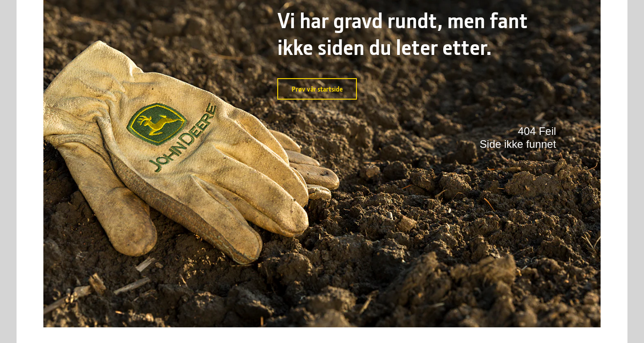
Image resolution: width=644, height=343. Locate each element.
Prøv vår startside (317, 89)
